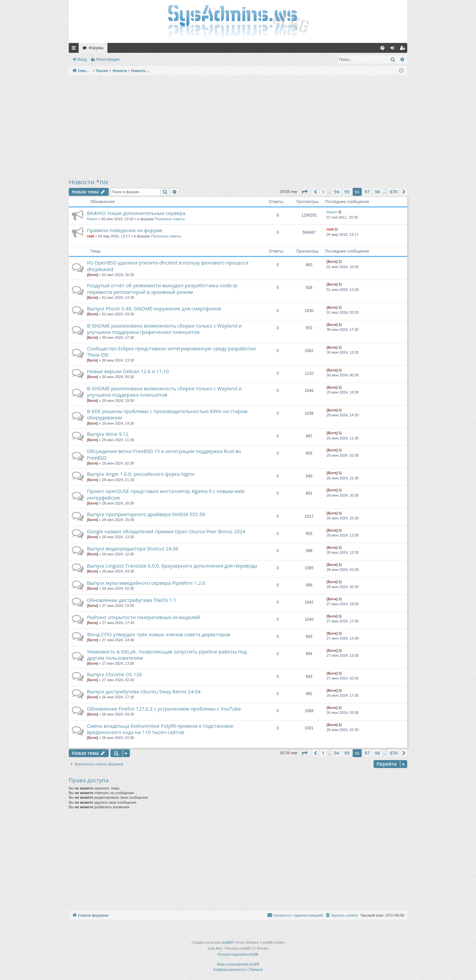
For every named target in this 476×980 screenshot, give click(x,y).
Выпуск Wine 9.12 (108, 434)
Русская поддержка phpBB (238, 954)
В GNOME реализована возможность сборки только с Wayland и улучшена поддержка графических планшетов (164, 329)
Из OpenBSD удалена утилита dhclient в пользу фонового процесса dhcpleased (168, 266)
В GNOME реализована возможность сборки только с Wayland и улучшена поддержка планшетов (164, 391)
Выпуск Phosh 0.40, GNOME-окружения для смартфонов (154, 308)
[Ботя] (92, 275)
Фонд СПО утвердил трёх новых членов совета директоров (159, 634)
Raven (92, 219)
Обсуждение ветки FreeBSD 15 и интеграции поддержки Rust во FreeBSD (164, 454)
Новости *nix (89, 182)
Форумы (96, 48)
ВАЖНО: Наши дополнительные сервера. (137, 213)
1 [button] (323, 192)
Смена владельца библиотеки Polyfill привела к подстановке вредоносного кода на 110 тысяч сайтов (160, 729)
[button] (304, 192)
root (90, 236)
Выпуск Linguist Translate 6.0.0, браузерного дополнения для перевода (172, 566)
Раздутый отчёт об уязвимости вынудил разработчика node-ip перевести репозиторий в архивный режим (162, 288)
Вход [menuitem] (394, 49)
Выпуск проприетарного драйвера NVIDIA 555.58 (146, 514)
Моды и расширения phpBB (238, 964)
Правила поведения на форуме (125, 230)
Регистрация (108, 59)
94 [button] (337, 192)
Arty (219, 948)
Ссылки (75, 49)
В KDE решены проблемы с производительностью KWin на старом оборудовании (167, 414)
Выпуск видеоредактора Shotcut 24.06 (133, 548)
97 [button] (367, 192)
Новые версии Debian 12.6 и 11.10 (128, 371)
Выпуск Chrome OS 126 (114, 674)
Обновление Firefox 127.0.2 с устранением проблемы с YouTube (164, 709)
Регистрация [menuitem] (404, 49)
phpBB (227, 943)
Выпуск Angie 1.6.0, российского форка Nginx (141, 474)
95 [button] (347, 192)
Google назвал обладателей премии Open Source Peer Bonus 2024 (166, 531)
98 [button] (377, 192)
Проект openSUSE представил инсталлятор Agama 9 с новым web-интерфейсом (166, 494)
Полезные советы (170, 219)
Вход (82, 59)
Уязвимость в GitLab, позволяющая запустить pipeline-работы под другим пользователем (167, 655)
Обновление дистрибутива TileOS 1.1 (132, 600)
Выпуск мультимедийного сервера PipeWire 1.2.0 (146, 583)
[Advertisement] (238, 126)
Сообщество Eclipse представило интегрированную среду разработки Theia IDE (171, 351)
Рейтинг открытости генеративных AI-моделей (143, 617)
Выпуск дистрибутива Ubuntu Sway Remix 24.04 (144, 691)
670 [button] (394, 192)
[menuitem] (382, 48)
